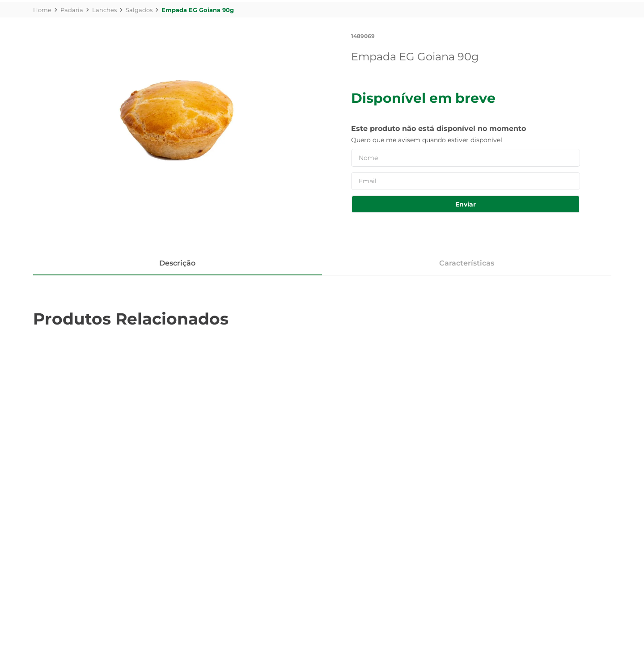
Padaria (72, 10)
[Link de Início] (42, 10)
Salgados (139, 10)
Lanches (104, 10)
